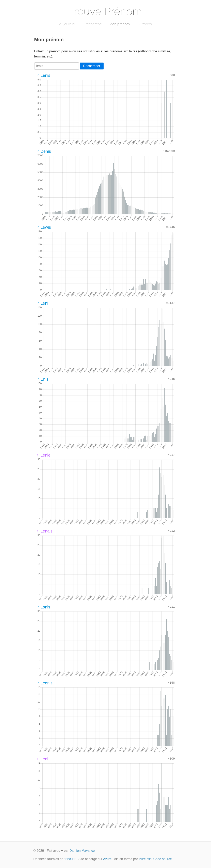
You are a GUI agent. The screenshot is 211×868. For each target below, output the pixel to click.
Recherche (93, 24)
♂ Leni (42, 303)
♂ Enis (42, 379)
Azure (107, 859)
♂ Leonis (44, 683)
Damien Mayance (82, 851)
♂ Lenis (43, 75)
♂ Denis (44, 151)
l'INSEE (71, 859)
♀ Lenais (44, 531)
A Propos (145, 24)
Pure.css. (146, 859)
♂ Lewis (44, 227)
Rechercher (92, 66)
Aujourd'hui (68, 24)
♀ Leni (42, 759)
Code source (163, 859)
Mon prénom (119, 24)
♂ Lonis (43, 607)
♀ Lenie (43, 455)
